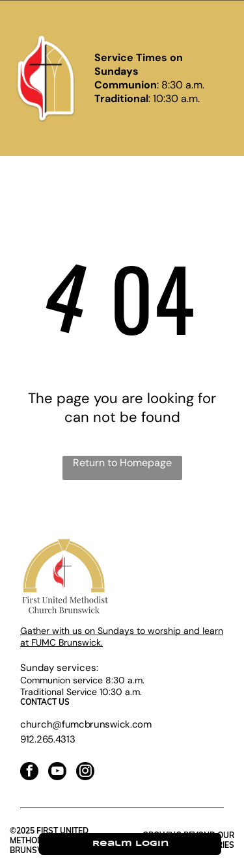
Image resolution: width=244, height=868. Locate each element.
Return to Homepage (122, 463)
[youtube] (57, 773)
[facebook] (29, 773)
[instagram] (85, 773)
